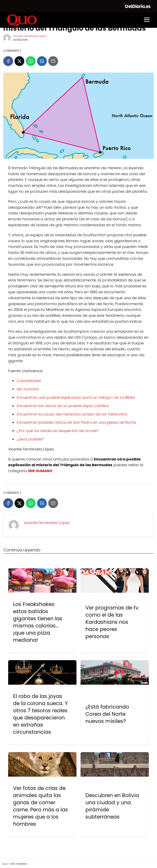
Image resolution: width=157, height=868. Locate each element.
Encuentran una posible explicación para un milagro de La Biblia (76, 397)
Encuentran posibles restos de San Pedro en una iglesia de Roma (76, 422)
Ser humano (28, 389)
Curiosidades (29, 381)
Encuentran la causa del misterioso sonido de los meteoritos (72, 414)
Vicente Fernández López (30, 36)
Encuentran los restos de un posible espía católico (63, 406)
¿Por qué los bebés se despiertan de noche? (58, 431)
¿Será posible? (30, 439)
